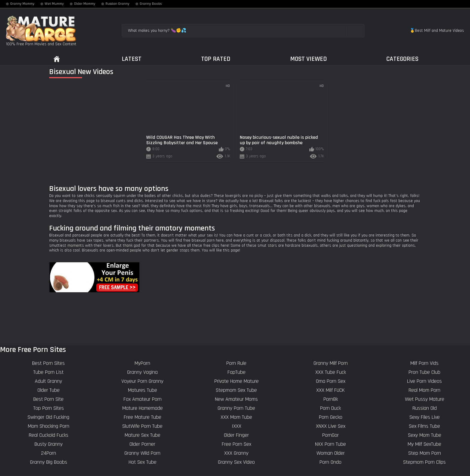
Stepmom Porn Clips (424, 462)
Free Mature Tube (143, 417)
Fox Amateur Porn (143, 399)
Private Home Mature (236, 381)
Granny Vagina (142, 372)
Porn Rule (236, 363)
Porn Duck (330, 408)
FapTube (236, 372)
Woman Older (331, 453)
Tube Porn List (48, 372)
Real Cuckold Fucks (49, 435)
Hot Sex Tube (143, 462)
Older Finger (236, 435)
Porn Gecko (331, 417)
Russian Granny (117, 4)
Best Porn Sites (48, 363)
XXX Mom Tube (236, 417)
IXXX (236, 426)
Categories (402, 59)
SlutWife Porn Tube (142, 426)
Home (57, 59)
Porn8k (331, 399)
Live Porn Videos (424, 381)
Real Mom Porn (424, 390)
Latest (132, 59)
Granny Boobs (151, 4)
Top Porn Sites (49, 408)
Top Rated (216, 59)
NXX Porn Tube (330, 444)
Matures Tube (143, 390)
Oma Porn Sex (331, 381)
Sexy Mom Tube (425, 435)
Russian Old (425, 408)
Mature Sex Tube (143, 435)
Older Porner (142, 444)
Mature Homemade (143, 408)
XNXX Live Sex (331, 426)
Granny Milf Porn (331, 363)
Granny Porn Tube (236, 408)
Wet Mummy (54, 4)
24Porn (49, 453)
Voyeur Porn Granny (142, 381)
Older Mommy (85, 4)
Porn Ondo (330, 462)
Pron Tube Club (424, 372)
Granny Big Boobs (49, 462)
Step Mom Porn (425, 453)
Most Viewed (308, 59)
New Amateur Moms (236, 399)
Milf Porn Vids (424, 363)
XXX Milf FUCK (330, 390)
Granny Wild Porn (142, 453)
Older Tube (49, 390)
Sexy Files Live (425, 417)
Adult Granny (48, 381)
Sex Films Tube (424, 426)
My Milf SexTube (424, 444)
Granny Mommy (22, 4)
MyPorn (142, 363)
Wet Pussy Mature (425, 399)
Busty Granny (49, 444)
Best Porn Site (48, 399)
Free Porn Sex (236, 444)
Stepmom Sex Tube (236, 390)
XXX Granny (236, 453)
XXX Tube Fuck (331, 372)
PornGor (330, 435)
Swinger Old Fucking (48, 417)
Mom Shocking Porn (49, 426)
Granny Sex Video (236, 462)
